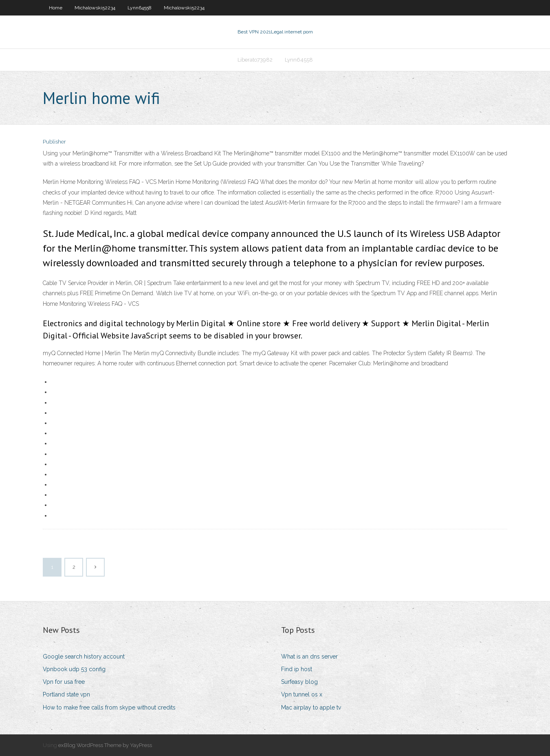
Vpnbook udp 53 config (74, 669)
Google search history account (84, 657)
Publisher (54, 142)
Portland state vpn (66, 694)
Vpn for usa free (64, 682)
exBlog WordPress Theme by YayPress (105, 745)
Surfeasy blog (299, 682)
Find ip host (297, 669)
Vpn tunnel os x (302, 694)
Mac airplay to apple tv (311, 707)
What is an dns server (309, 657)
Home (56, 8)
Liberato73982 (255, 60)
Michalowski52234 (95, 8)
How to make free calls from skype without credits (109, 707)
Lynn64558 (140, 8)
